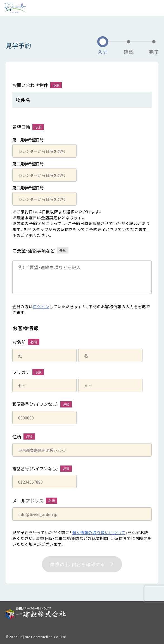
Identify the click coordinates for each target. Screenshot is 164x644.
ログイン (41, 307)
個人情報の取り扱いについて (99, 532)
